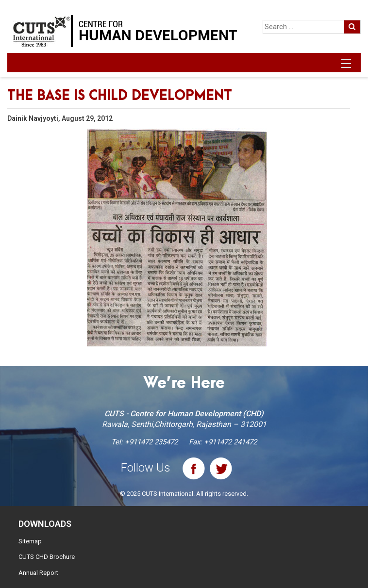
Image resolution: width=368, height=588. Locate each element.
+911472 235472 (151, 442)
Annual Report (38, 573)
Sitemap (30, 541)
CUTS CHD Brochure (47, 557)
